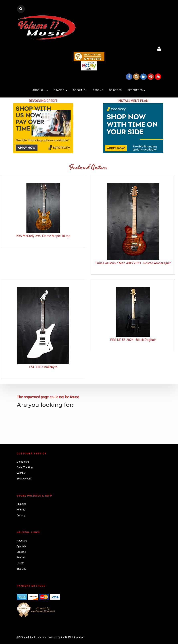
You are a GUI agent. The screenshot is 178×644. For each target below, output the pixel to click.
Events (20, 563)
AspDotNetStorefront (72, 637)
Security (21, 515)
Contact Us (23, 462)
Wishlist (21, 473)
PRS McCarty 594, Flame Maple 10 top (43, 236)
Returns (21, 510)
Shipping (22, 504)
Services (115, 90)
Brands (61, 90)
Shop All (40, 90)
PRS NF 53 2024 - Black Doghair (133, 340)
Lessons (97, 90)
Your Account (24, 479)
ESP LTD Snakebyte (43, 367)
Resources (137, 90)
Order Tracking (25, 467)
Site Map (22, 569)
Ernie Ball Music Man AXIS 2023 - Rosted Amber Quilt (133, 263)
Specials (79, 90)
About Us (22, 541)
